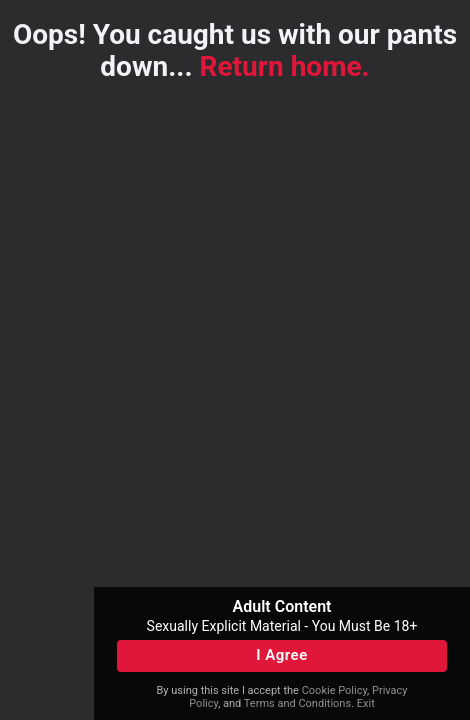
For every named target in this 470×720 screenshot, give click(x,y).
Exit (366, 703)
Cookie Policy (334, 690)
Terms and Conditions (297, 703)
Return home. (285, 66)
